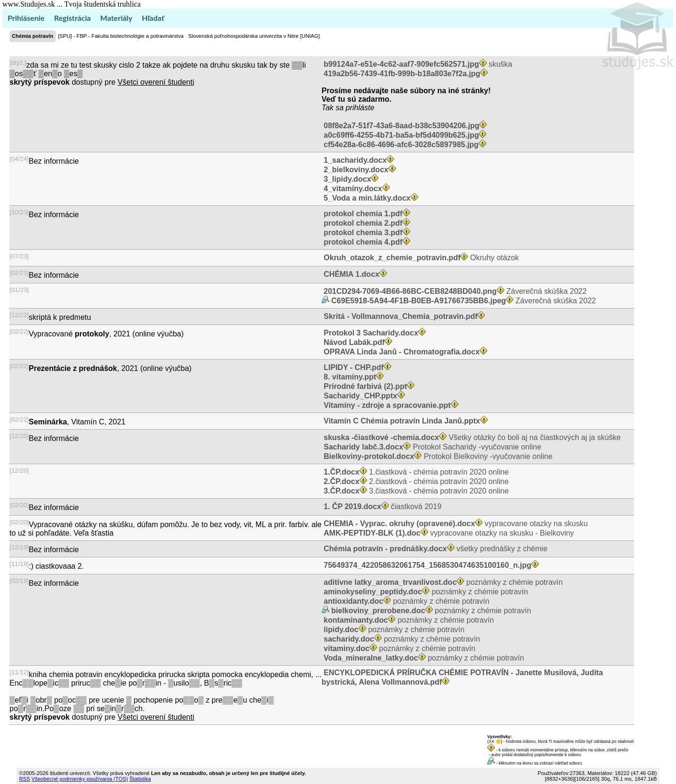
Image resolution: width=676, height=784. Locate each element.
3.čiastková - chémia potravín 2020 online (415, 491)
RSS (24, 779)
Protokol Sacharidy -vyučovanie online (431, 447)
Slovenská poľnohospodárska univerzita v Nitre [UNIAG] (254, 36)
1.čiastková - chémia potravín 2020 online (415, 472)
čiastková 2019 (382, 507)
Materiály (116, 18)
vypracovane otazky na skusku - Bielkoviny (448, 533)
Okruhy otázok (420, 258)
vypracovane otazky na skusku (455, 524)
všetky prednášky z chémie (435, 549)
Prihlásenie (26, 18)
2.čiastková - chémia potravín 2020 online (415, 481)
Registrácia (72, 18)
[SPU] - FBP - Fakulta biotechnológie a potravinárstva (121, 36)
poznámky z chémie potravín (442, 582)
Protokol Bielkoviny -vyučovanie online (437, 456)
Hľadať (153, 18)
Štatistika (140, 779)
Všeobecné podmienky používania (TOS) (80, 779)
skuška (417, 64)
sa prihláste (355, 108)
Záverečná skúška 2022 (454, 291)
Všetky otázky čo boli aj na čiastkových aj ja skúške (471, 437)
